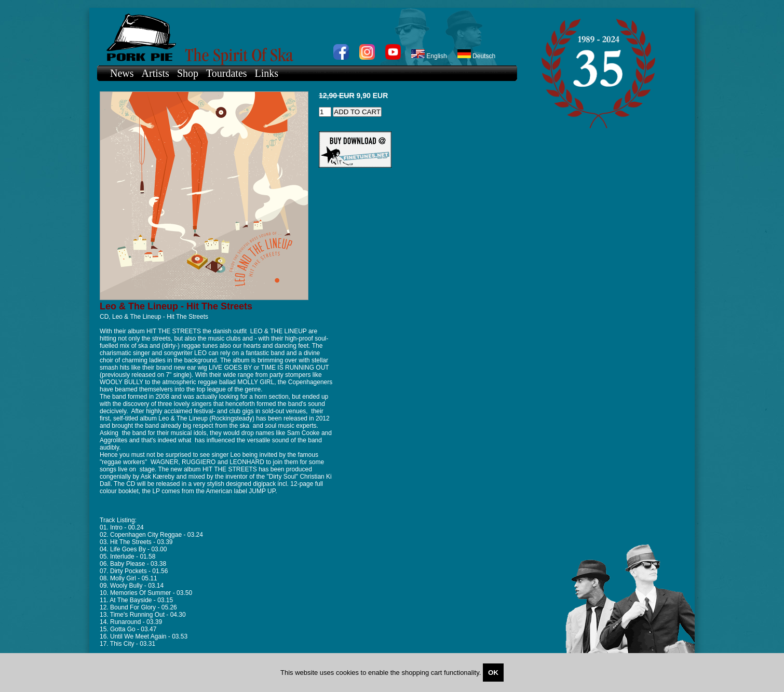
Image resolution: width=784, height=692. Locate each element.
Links (267, 73)
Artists (156, 73)
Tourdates (227, 73)
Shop (188, 73)
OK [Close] (493, 673)
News (122, 73)
